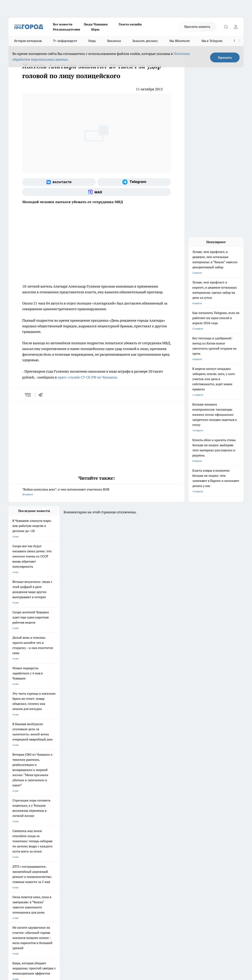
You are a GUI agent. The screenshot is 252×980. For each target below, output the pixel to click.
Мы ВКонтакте (180, 41)
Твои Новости (50, 822)
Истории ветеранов (28, 41)
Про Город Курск (52, 827)
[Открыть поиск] (226, 27)
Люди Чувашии (96, 24)
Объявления (15, 855)
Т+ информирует (65, 41)
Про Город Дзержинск (21, 835)
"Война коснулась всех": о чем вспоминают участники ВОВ (96, 492)
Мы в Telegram (212, 41)
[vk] (28, 395)
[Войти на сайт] (236, 27)
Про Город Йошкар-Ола (89, 822)
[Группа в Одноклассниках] (191, 828)
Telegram (13, 850)
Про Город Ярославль (20, 827)
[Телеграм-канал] (134, 182)
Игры (95, 29)
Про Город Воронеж (121, 822)
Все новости (63, 24)
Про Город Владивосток (56, 835)
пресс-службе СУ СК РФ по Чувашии (87, 377)
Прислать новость (197, 27)
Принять (225, 57)
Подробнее (131, 917)
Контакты (113, 850)
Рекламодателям (67, 29)
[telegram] (42, 395)
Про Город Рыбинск (87, 827)
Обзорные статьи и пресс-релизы (126, 855)
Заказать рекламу (145, 41)
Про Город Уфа (118, 827)
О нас (61, 850)
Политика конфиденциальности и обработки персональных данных (46, 923)
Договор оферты (67, 855)
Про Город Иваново (155, 822)
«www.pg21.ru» (36, 868)
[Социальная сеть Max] (96, 192)
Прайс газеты (16, 860)
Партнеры (113, 860)
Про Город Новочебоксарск (24, 822)
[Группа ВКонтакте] (59, 182)
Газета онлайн (130, 24)
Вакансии (114, 41)
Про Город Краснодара (89, 835)
